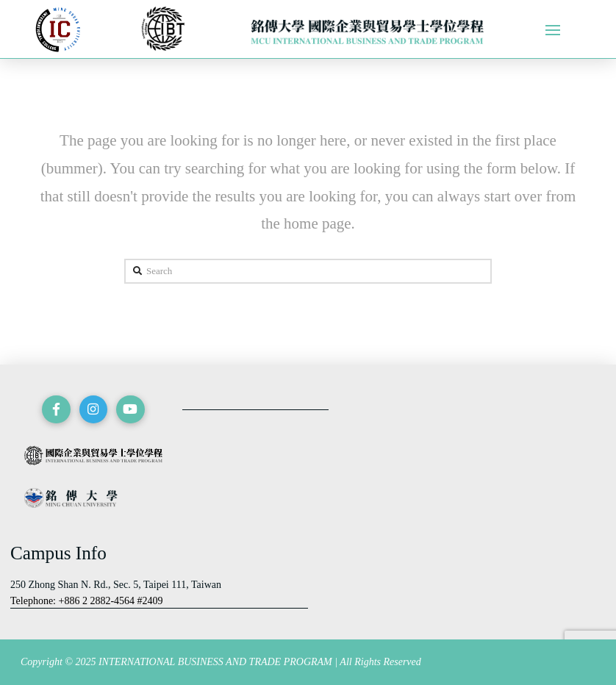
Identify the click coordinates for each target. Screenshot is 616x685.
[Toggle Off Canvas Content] (553, 30)
